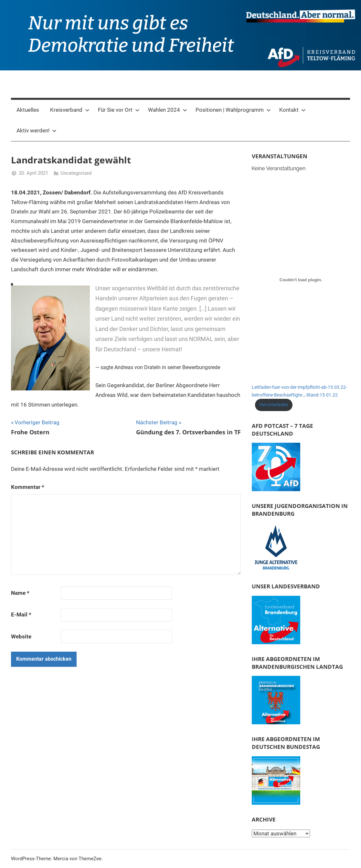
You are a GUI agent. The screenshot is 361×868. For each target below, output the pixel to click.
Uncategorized (76, 173)
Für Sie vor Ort (119, 110)
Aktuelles (28, 110)
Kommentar (28, 487)
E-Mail (21, 615)
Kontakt (292, 110)
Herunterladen (274, 405)
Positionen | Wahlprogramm (233, 110)
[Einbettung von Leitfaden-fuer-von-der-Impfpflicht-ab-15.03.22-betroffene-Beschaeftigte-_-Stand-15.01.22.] (301, 280)
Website (21, 636)
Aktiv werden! (37, 130)
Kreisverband (70, 110)
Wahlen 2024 (168, 110)
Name (20, 593)
